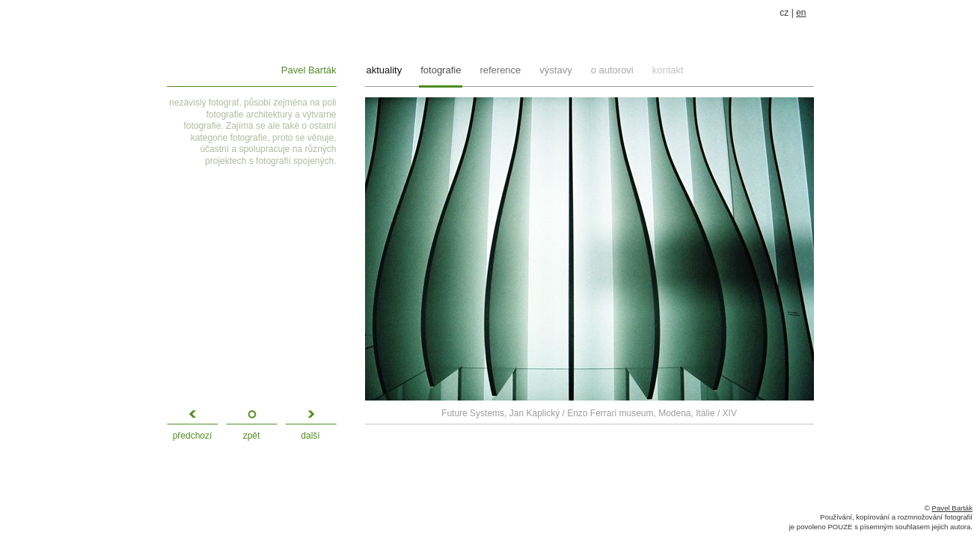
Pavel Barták (309, 70)
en (801, 13)
